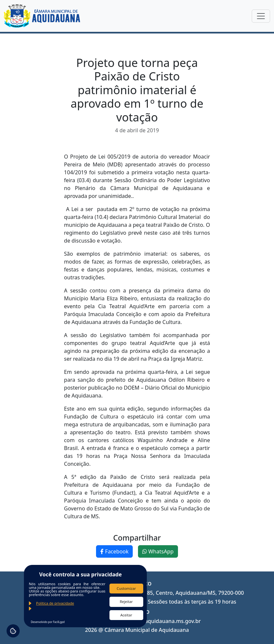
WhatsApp (158, 551)
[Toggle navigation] (261, 16)
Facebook (114, 551)
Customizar (126, 588)
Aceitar (126, 615)
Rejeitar (126, 601)
